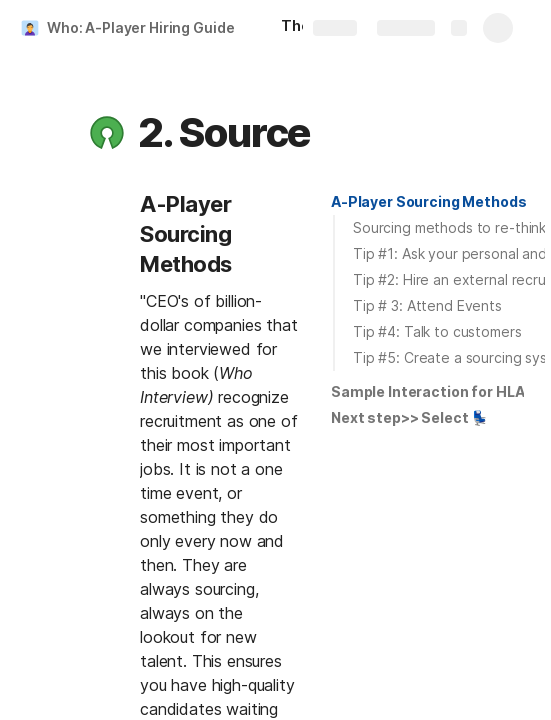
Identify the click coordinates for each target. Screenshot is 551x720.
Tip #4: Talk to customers (437, 331)
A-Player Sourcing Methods (429, 201)
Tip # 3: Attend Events (427, 305)
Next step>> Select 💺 (409, 417)
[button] (107, 133)
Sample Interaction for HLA (427, 391)
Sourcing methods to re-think (449, 227)
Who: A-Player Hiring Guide (140, 27)
